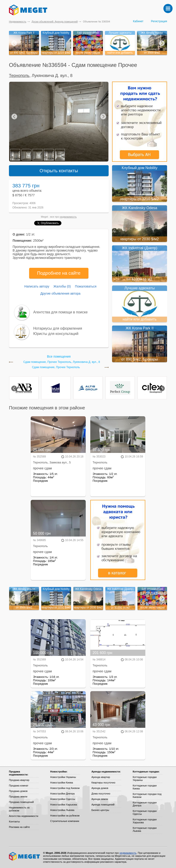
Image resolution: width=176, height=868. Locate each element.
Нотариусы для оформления (58, 328)
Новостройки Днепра (62, 794)
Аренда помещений (103, 805)
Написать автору (37, 286)
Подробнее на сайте (59, 273)
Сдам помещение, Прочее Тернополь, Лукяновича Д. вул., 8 (62, 362)
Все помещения (59, 356)
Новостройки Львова (62, 810)
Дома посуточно (101, 794)
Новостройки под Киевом (65, 788)
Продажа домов (18, 791)
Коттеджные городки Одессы (145, 812)
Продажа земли (18, 797)
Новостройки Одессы (63, 799)
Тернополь (19, 76)
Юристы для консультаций (56, 334)
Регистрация (159, 21)
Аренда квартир (101, 777)
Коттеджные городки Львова (145, 829)
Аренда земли (100, 799)
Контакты (14, 821)
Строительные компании (65, 821)
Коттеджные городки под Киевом (147, 795)
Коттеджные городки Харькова (145, 821)
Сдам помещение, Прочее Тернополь (56, 367)
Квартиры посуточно (103, 783)
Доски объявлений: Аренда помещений (55, 22)
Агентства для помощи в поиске (60, 312)
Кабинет (138, 21)
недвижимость (68, 217)
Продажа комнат (19, 786)
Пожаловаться (86, 286)
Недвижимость (18, 22)
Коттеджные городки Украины (145, 779)
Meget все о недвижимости (25, 856)
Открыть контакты (59, 171)
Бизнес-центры (100, 810)
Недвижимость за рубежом (19, 809)
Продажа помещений (21, 802)
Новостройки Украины (63, 777)
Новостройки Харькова (64, 805)
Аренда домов (100, 788)
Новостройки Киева (62, 783)
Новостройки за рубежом (65, 816)
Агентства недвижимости (24, 816)
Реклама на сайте (19, 827)
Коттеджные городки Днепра (145, 804)
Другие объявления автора (60, 293)
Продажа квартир (19, 780)
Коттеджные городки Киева (145, 787)
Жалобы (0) (62, 286)
